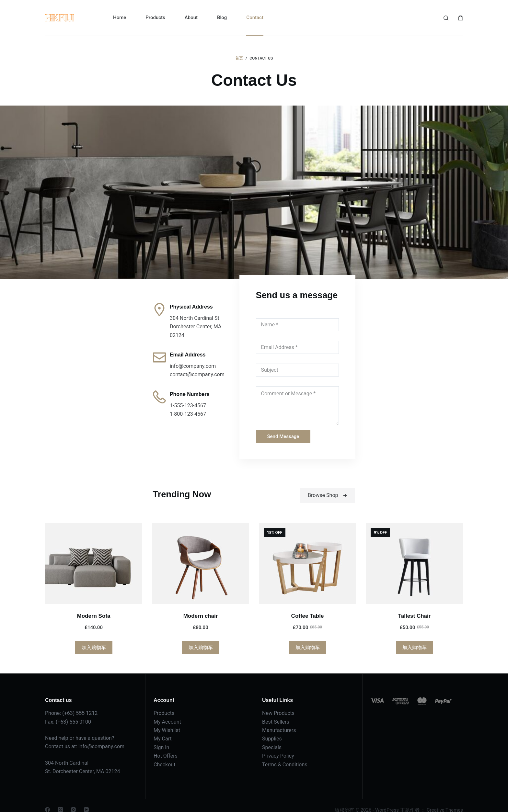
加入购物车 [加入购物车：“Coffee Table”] (308, 638)
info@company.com (101, 737)
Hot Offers (166, 746)
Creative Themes (445, 801)
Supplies (272, 729)
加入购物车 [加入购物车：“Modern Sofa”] (94, 638)
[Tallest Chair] (414, 554)
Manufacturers (279, 721)
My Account (167, 712)
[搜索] (446, 18)
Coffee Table (308, 607)
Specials (272, 738)
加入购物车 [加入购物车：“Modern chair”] (201, 638)
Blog (222, 17)
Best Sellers (276, 712)
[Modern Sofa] (94, 554)
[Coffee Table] (307, 554)
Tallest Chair (415, 607)
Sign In (161, 738)
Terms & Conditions (285, 755)
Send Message (277, 426)
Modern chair (201, 607)
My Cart (163, 729)
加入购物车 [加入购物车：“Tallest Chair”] (415, 638)
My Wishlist (167, 721)
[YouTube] (86, 800)
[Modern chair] (201, 554)
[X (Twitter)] (60, 800)
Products (155, 17)
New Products (278, 704)
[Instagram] (73, 800)
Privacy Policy (278, 746)
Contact (255, 17)
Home (120, 17)
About (191, 17)
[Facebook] (47, 800)
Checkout (164, 755)
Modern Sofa (94, 607)
